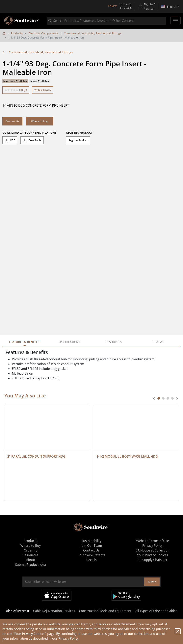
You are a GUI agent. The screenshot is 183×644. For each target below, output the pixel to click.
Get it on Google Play (126, 596)
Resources (30, 555)
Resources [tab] (114, 342)
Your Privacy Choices (153, 555)
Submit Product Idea (30, 565)
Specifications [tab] (69, 342)
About (31, 560)
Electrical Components (43, 33)
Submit (152, 581)
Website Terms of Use (153, 541)
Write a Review (43, 90)
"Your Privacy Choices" (30, 634)
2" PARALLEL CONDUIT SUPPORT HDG (36, 456)
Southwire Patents (91, 555)
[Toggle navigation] (176, 21)
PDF (10, 140)
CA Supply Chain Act (152, 560)
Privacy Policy (68, 638)
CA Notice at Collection (153, 550)
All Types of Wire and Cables (156, 611)
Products (17, 33)
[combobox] (106, 21)
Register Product (78, 140)
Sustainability (91, 541)
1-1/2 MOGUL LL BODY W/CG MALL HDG (127, 456)
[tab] (159, 398)
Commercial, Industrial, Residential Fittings (93, 33)
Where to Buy (39, 121)
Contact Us (12, 121)
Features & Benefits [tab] (25, 342)
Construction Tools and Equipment (105, 611)
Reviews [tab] (158, 342)
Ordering (31, 550)
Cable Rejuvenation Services (54, 611)
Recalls (91, 560)
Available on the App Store (57, 596)
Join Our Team (91, 546)
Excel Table (32, 140)
